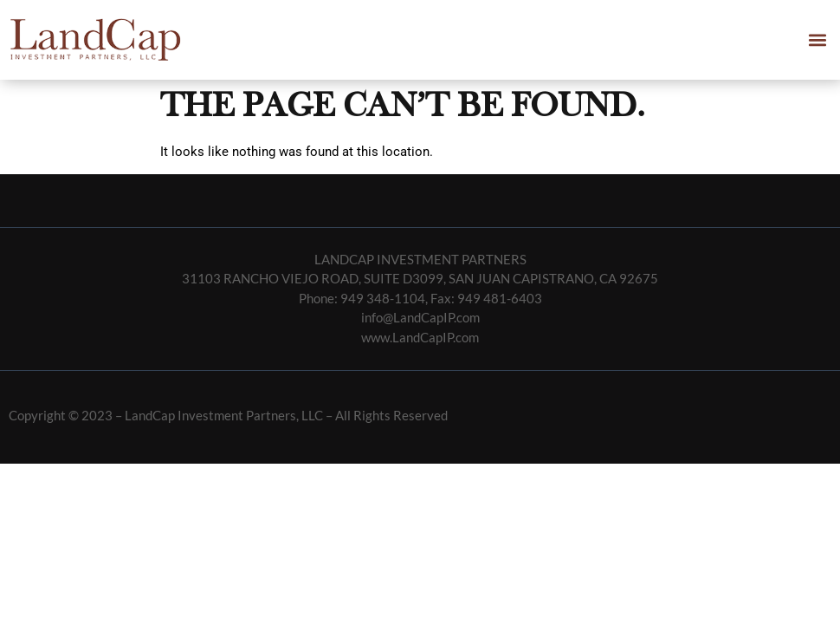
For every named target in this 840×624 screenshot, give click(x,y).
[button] (817, 39)
